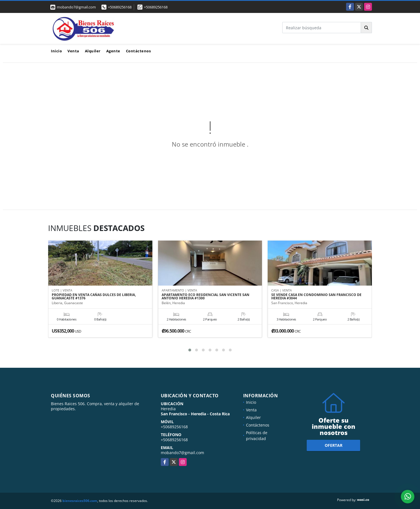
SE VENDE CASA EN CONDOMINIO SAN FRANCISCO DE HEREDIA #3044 (316, 297)
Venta (73, 51)
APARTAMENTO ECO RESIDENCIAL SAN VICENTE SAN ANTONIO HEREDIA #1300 (206, 297)
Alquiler (93, 51)
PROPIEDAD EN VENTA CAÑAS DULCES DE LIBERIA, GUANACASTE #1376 (94, 297)
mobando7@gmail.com (182, 453)
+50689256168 (120, 7)
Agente (113, 51)
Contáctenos (138, 51)
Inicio (56, 51)
